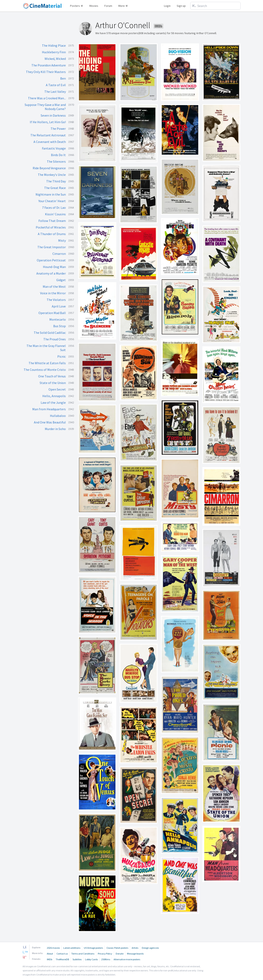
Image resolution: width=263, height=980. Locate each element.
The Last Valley (55, 92)
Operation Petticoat (51, 260)
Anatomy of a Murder (51, 273)
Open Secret (57, 389)
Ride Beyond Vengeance (49, 168)
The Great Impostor (52, 247)
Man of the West (54, 286)
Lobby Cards (91, 959)
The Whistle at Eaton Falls (47, 363)
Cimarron (59, 254)
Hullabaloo (58, 416)
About (50, 954)
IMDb (50, 959)
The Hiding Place (54, 45)
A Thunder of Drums (52, 234)
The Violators (56, 300)
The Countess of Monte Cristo (45, 370)
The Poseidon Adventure (49, 65)
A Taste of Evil (56, 85)
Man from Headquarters (49, 409)
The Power (58, 129)
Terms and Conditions (83, 954)
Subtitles (77, 959)
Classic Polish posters (117, 948)
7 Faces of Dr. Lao (54, 208)
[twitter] (25, 952)
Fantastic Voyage (54, 148)
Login (167, 6)
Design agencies (150, 948)
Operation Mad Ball (52, 313)
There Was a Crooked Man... (47, 98)
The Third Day (56, 181)
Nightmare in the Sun (51, 194)
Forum (108, 6)
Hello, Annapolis (54, 396)
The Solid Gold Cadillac (50, 333)
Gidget (61, 280)
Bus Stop (59, 326)
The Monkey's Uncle (52, 175)
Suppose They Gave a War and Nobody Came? (45, 107)
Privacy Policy (105, 954)
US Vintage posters (93, 948)
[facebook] (25, 947)
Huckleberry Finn (54, 52)
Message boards (135, 954)
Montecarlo (58, 319)
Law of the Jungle (53, 402)
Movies (94, 6)
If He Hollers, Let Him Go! (48, 122)
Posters (77, 6)
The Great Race (55, 188)
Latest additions (72, 948)
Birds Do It (58, 155)
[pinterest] (25, 957)
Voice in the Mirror (53, 293)
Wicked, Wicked (55, 59)
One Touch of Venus (52, 376)
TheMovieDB (62, 959)
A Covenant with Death (50, 142)
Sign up (181, 6)
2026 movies (53, 948)
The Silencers (56, 161)
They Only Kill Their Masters (46, 72)
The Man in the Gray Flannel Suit (46, 348)
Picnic (62, 356)
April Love (59, 306)
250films (106, 959)
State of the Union (53, 383)
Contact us (62, 954)
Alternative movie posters (127, 959)
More (123, 6)
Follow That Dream (52, 221)
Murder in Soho (55, 429)
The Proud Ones (55, 339)
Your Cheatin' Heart (52, 201)
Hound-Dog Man (54, 267)
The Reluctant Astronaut (48, 135)
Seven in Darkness (53, 115)
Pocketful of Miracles (51, 227)
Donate (120, 954)
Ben (63, 78)
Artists (135, 948)
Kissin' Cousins (55, 214)
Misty (62, 240)
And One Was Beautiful (50, 422)
